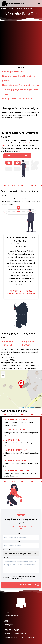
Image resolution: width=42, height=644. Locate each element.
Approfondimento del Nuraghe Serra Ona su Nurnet (21, 292)
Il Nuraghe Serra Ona (13, 72)
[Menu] (39, 4)
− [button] (3, 376)
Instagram (9, 625)
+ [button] (3, 373)
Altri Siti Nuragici (28, 637)
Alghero (12, 8)
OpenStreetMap (30, 408)
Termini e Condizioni (12, 616)
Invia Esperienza (29, 585)
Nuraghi (4, 8)
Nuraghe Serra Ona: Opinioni (17, 98)
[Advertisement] (21, 43)
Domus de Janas (20, 634)
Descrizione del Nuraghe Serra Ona (21, 85)
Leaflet (22, 408)
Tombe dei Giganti (12, 637)
